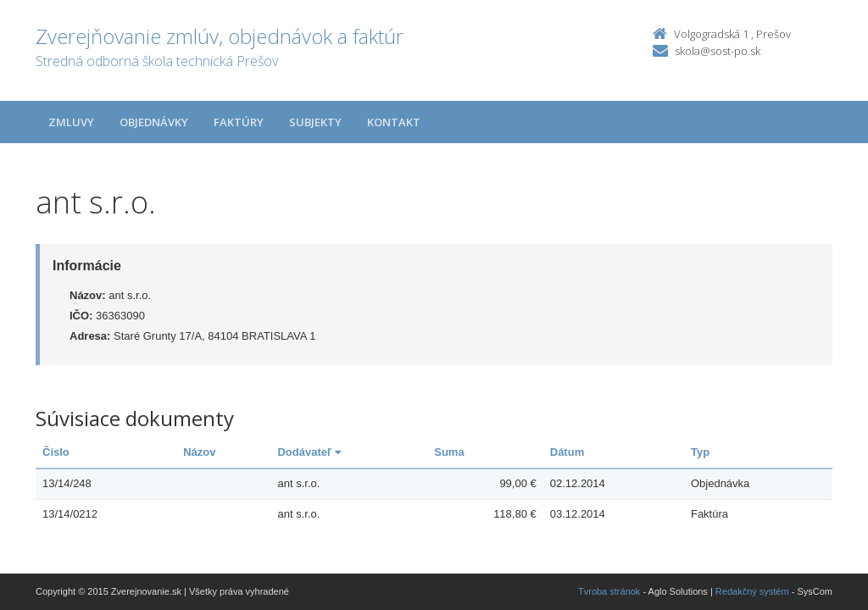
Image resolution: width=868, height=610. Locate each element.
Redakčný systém (752, 591)
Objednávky (154, 122)
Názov (199, 452)
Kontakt (394, 122)
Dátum (567, 452)
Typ (700, 452)
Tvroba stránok (609, 591)
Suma (449, 452)
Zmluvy (71, 122)
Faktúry (239, 122)
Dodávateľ (309, 452)
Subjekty (315, 122)
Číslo (56, 452)
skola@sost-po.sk (718, 51)
